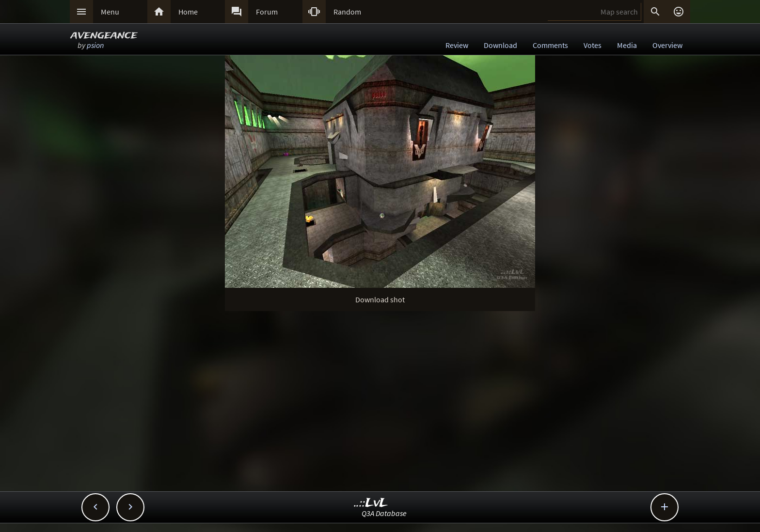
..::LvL (371, 503)
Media (627, 45)
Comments (550, 45)
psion (95, 45)
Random (347, 12)
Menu (110, 12)
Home (188, 12)
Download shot (380, 299)
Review (457, 45)
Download (500, 45)
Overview (667, 45)
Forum (267, 12)
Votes (593, 45)
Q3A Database (384, 513)
